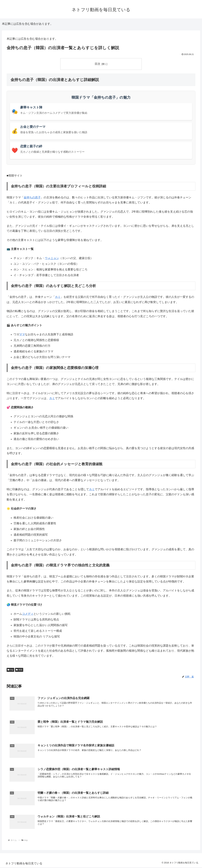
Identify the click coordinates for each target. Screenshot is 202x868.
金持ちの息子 (32, 197)
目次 (98, 64)
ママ (22, 334)
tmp (10, 670)
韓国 (19, 670)
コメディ (28, 614)
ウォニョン (52, 258)
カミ (58, 297)
